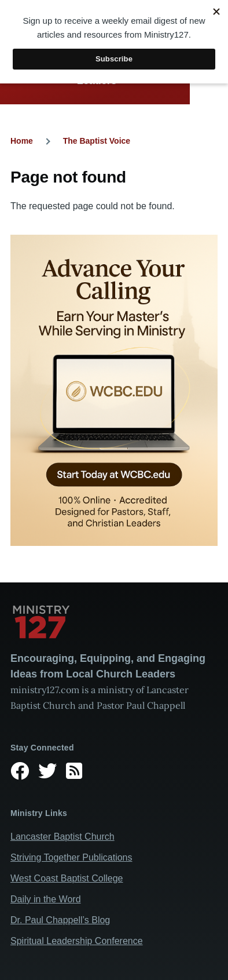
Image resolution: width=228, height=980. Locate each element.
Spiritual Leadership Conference (77, 941)
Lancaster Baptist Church (62, 837)
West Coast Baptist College (67, 878)
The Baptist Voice (97, 141)
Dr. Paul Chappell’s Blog (60, 920)
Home (22, 141)
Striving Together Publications (71, 857)
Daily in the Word (46, 899)
